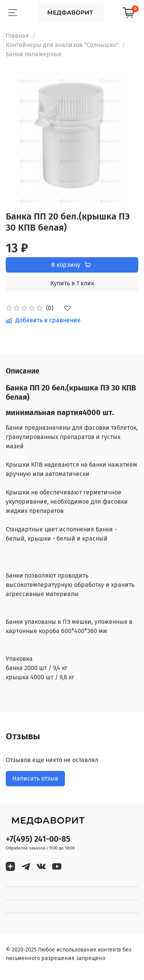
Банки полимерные (34, 54)
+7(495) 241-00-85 (38, 839)
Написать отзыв (35, 778)
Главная (17, 36)
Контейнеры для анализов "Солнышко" (62, 45)
